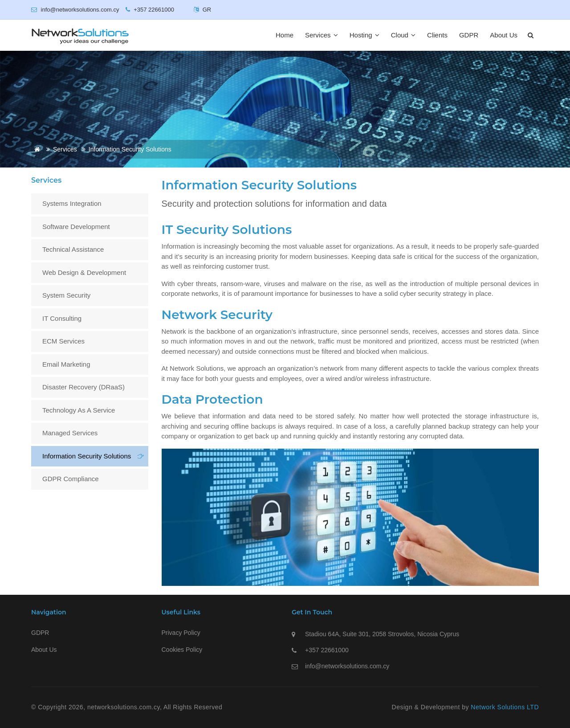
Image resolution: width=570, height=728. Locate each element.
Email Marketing (66, 364)
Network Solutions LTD (505, 707)
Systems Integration (72, 203)
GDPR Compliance (71, 479)
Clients (437, 35)
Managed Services (70, 433)
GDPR (469, 35)
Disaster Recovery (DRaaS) (83, 387)
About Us (504, 35)
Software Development (76, 227)
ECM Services (63, 341)
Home (285, 35)
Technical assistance (73, 249)
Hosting (364, 35)
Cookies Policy (182, 650)
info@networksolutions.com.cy (347, 666)
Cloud (403, 35)
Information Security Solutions (87, 456)
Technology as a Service (79, 410)
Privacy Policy (181, 633)
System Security (66, 295)
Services (322, 35)
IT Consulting (62, 318)
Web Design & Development (84, 272)
